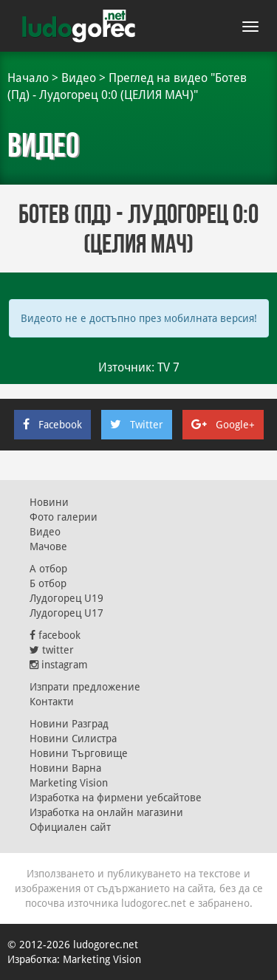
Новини (49, 502)
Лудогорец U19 (66, 598)
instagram (59, 665)
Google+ (223, 425)
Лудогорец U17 (66, 613)
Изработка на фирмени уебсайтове (116, 798)
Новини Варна (65, 768)
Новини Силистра (73, 739)
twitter (52, 650)
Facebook (52, 425)
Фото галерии (64, 517)
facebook (55, 635)
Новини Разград (69, 724)
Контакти (52, 702)
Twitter (137, 425)
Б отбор (48, 583)
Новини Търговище (79, 753)
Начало (28, 78)
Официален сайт (70, 827)
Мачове (48, 546)
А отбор (48, 569)
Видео (79, 78)
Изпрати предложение (85, 687)
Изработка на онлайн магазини (106, 812)
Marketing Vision (69, 783)
